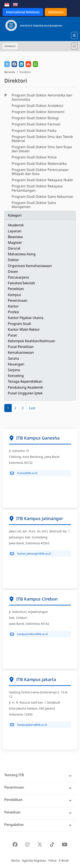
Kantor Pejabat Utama (26, 318)
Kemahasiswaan (21, 353)
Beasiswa (15, 237)
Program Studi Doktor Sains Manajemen (34, 205)
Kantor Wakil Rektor (24, 330)
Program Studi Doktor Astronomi (38, 112)
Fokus (53, 860)
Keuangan (16, 364)
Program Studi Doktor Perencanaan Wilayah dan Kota (40, 172)
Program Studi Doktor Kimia (34, 157)
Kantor (13, 306)
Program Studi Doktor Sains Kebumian (43, 197)
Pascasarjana (18, 277)
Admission (56, 12)
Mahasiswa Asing (22, 254)
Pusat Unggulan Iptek (25, 393)
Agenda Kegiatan (34, 860)
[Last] (32, 408)
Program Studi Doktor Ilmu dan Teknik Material (42, 139)
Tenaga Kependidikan (25, 382)
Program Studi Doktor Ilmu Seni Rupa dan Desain (42, 149)
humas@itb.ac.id (24, 473)
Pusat (12, 335)
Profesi (13, 312)
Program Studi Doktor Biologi (35, 118)
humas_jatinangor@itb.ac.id (30, 554)
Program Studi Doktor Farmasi (36, 124)
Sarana (13, 359)
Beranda (10, 72)
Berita (15, 860)
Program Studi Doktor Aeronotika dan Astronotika (42, 97)
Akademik (16, 225)
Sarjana (14, 370)
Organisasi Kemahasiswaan (30, 266)
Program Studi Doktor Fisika (34, 131)
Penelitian (16, 289)
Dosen (13, 272)
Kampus (14, 295)
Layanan (15, 231)
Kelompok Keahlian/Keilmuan (32, 341)
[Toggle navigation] (74, 46)
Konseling (16, 376)
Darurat (14, 248)
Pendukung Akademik (25, 387)
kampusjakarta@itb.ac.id (28, 725)
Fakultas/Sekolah (21, 283)
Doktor (13, 260)
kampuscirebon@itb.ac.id (29, 634)
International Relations (23, 12)
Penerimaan (18, 301)
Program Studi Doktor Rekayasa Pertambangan (37, 188)
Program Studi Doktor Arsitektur (38, 106)
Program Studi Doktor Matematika (39, 164)
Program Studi (19, 324)
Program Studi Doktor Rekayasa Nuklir (42, 180)
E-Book (64, 860)
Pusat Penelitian (21, 347)
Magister (15, 243)
